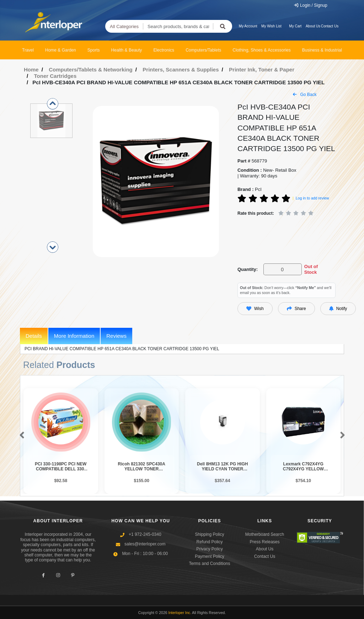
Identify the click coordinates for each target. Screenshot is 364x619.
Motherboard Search (265, 534)
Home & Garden (61, 50)
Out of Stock (311, 269)
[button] (20, 436)
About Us (313, 26)
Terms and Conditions (209, 564)
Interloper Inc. (180, 613)
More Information (74, 336)
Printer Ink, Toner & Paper (262, 70)
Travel (28, 50)
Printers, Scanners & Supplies (181, 70)
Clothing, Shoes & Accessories (261, 50)
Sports (94, 50)
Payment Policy (210, 556)
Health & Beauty (127, 50)
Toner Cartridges (55, 76)
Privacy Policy (210, 549)
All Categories (124, 26)
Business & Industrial (322, 50)
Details (34, 336)
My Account (248, 26)
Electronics (164, 50)
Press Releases (264, 542)
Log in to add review (312, 198)
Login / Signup (311, 5)
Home (31, 70)
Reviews (116, 336)
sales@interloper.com (145, 544)
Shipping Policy (209, 534)
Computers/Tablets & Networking (91, 70)
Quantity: (248, 269)
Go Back (305, 95)
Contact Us (330, 26)
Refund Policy (209, 542)
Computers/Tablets (203, 50)
